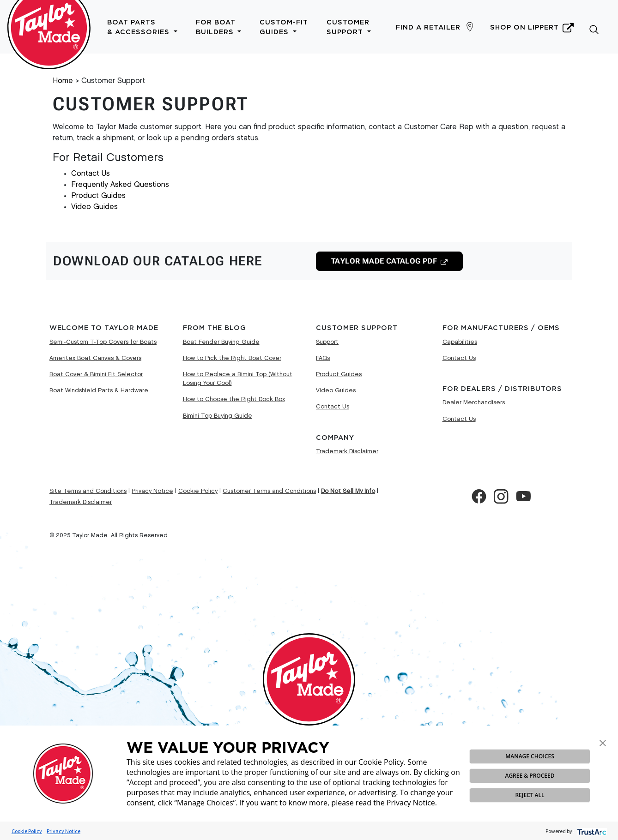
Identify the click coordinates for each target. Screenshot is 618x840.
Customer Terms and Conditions (269, 491)
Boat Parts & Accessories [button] (142, 27)
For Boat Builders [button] (219, 27)
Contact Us (91, 174)
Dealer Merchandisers (474, 402)
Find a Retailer (428, 27)
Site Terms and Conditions (88, 491)
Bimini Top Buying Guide (218, 416)
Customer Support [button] (349, 27)
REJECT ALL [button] (530, 795)
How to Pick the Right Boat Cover (232, 358)
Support (327, 342)
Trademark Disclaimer (347, 451)
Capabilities (460, 342)
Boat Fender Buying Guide (221, 342)
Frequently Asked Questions (120, 185)
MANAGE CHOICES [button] (530, 756)
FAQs (323, 358)
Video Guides (94, 207)
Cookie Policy (27, 831)
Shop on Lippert (532, 28)
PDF (384, 261)
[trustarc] (591, 831)
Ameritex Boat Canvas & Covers (95, 358)
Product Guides (98, 196)
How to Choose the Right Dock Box (234, 399)
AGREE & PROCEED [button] (530, 776)
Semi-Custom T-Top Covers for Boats (103, 342)
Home (63, 81)
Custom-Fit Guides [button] (284, 27)
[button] (603, 742)
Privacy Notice (64, 831)
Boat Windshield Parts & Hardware (99, 390)
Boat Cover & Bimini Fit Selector (96, 374)
